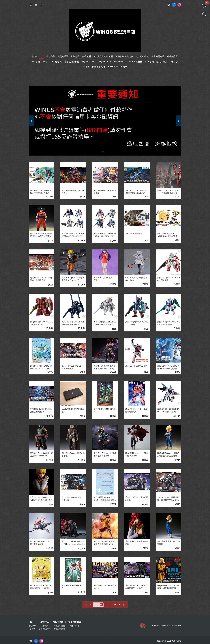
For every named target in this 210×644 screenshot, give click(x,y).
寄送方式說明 (59, 626)
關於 (32, 622)
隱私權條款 (75, 626)
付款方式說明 (59, 622)
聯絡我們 (32, 626)
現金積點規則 (75, 622)
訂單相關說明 (44, 629)
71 (115, 605)
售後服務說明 (59, 629)
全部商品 (44, 622)
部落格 (32, 629)
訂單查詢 (44, 626)
